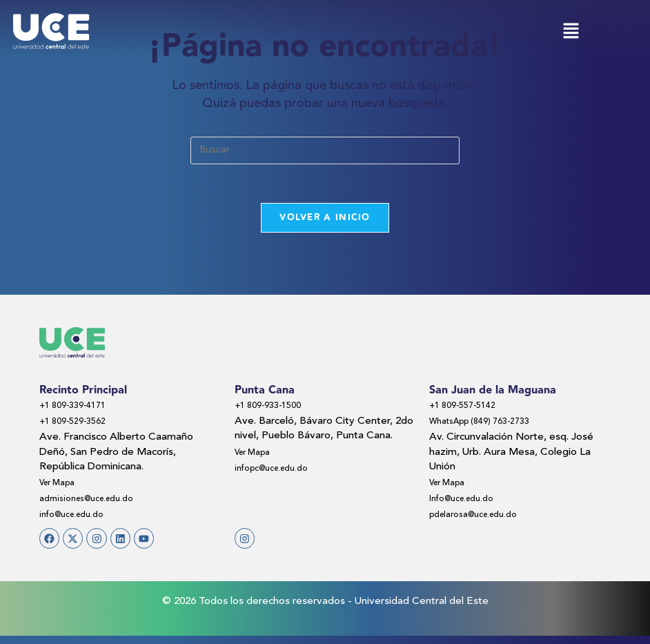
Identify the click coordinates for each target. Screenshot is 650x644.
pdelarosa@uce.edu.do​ (482, 517)
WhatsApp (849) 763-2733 (490, 425)
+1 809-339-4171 (79, 409)
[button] (571, 32)
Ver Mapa (62, 486)
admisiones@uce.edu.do (95, 501)
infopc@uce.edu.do (279, 471)
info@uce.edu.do (78, 517)
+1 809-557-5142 (469, 409)
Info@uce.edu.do (469, 501)
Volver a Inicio (325, 220)
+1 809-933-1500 (274, 409)
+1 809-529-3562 (79, 425)
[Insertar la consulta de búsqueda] (325, 150)
